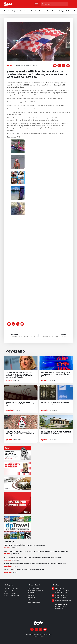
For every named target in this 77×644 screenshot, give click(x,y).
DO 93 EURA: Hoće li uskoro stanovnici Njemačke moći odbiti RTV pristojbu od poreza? (35, 564)
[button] (37, 4)
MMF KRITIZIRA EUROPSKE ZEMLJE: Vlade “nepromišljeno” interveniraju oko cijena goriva (36, 551)
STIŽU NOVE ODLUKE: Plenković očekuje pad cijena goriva (24, 545)
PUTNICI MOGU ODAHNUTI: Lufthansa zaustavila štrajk (24, 570)
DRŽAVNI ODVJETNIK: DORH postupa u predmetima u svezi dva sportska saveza (32, 558)
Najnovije (10, 542)
